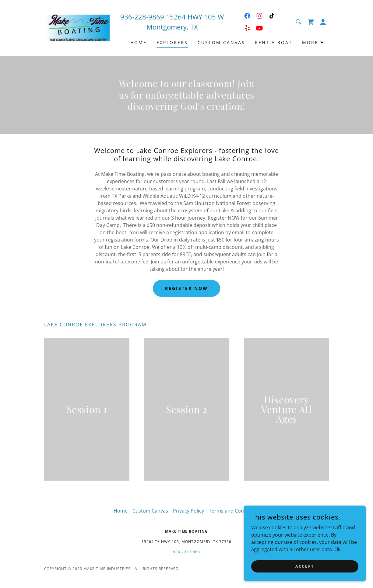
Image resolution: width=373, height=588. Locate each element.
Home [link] (139, 42)
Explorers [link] (172, 42)
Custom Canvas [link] (221, 42)
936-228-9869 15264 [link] (153, 17)
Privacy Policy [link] (188, 511)
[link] (80, 27)
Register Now (186, 288)
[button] (323, 22)
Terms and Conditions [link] (234, 511)
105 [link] (210, 17)
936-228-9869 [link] (187, 552)
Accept (305, 566)
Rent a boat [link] (274, 42)
